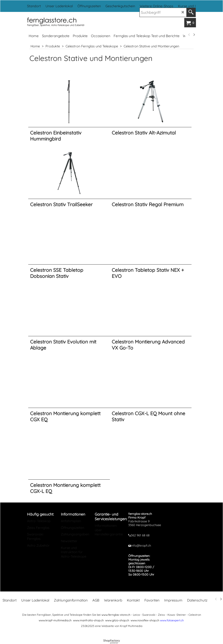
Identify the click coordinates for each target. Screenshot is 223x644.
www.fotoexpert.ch (172, 620)
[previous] (189, 35)
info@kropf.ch (141, 545)
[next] (194, 35)
